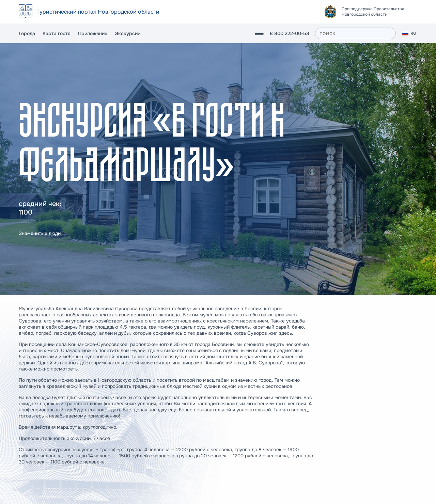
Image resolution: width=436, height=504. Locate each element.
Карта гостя (57, 33)
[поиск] (355, 33)
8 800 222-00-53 (289, 33)
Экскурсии (128, 33)
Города (27, 33)
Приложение (93, 33)
